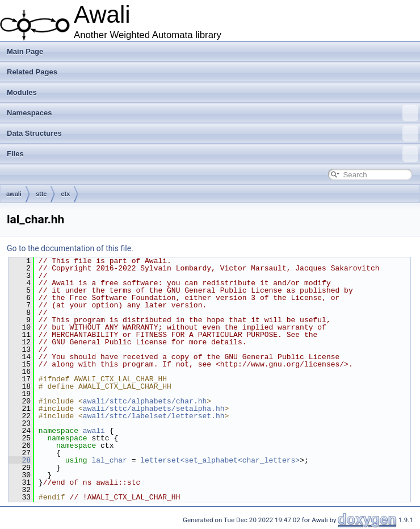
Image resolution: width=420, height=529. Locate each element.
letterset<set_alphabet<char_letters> (220, 460)
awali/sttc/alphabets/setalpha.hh (154, 409)
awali (14, 194)
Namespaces (213, 113)
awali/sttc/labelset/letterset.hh (154, 416)
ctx (65, 194)
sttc (41, 194)
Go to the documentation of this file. (70, 248)
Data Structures (213, 134)
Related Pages (32, 72)
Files (213, 154)
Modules (22, 92)
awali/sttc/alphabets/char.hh (145, 401)
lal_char (109, 460)
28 (20, 460)
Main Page (25, 51)
